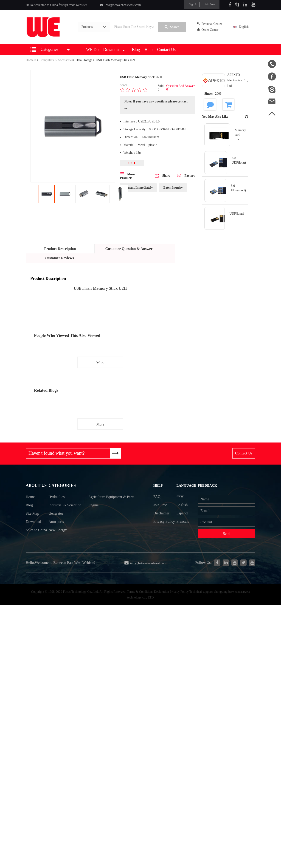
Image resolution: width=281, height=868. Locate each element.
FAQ (157, 497)
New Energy (58, 539)
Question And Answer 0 (180, 88)
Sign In (193, 4)
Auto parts (56, 531)
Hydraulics (57, 498)
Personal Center (210, 24)
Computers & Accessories (56, 60)
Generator (56, 522)
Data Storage (84, 60)
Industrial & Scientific (58, 510)
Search (172, 27)
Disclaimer (161, 513)
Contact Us (167, 50)
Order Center (208, 30)
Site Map (32, 514)
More (100, 363)
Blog (136, 50)
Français (183, 522)
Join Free (210, 4)
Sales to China (31, 535)
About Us (36, 486)
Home (30, 60)
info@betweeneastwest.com (120, 5)
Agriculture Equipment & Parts (107, 502)
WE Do (92, 50)
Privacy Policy (159, 526)
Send (227, 534)
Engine (94, 514)
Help (149, 50)
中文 (180, 497)
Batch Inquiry (173, 188)
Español (183, 513)
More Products (127, 176)
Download (114, 50)
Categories (62, 486)
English (243, 27)
